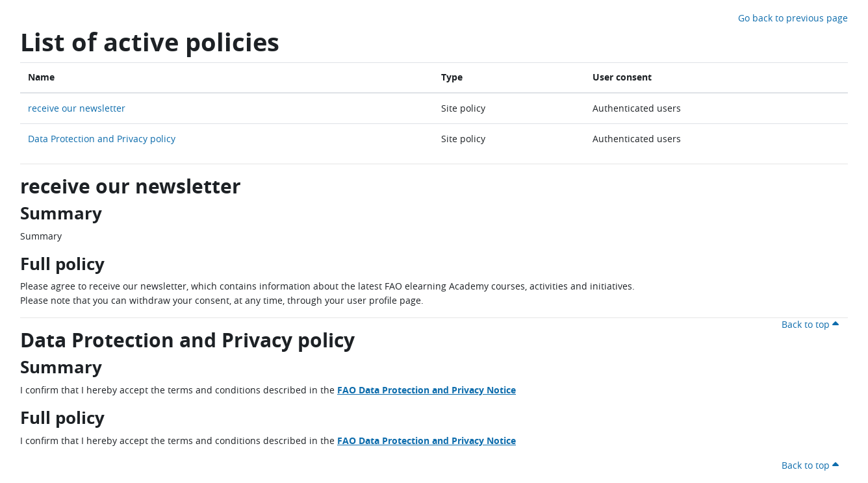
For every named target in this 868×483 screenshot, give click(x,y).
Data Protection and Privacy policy (102, 139)
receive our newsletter (77, 108)
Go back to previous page (793, 18)
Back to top (812, 324)
